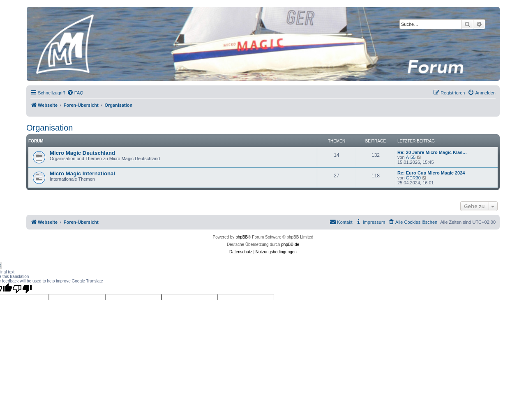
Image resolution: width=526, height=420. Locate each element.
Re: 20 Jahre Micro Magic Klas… (432, 152)
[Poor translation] (22, 289)
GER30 (413, 178)
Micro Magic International (82, 173)
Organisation (50, 128)
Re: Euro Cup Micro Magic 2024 (431, 173)
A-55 (411, 157)
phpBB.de (290, 244)
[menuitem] (75, 93)
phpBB (242, 237)
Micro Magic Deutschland (82, 153)
